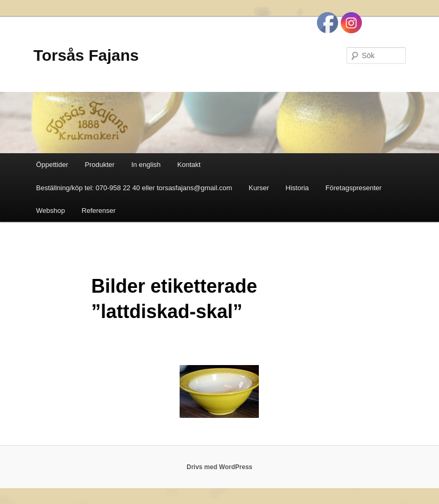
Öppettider (52, 165)
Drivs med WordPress (219, 467)
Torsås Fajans (86, 55)
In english (146, 165)
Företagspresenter (353, 188)
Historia (297, 188)
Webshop (50, 211)
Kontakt (189, 165)
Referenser (99, 211)
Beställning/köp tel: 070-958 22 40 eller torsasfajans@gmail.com (134, 188)
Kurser (259, 188)
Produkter (100, 165)
